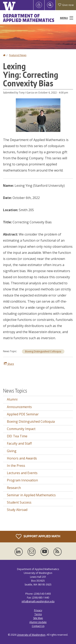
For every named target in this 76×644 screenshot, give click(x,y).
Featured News (18, 55)
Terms (38, 614)
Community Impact (21, 429)
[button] (38, 115)
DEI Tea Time (17, 436)
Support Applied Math (38, 536)
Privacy (38, 610)
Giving (12, 451)
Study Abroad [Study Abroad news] (17, 510)
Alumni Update (38, 622)
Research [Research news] (14, 488)
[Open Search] (50, 5)
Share (9, 364)
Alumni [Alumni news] (12, 399)
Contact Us (38, 626)
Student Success (19, 502)
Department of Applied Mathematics (29, 18)
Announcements (19, 407)
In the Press (16, 466)
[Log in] (39, 5)
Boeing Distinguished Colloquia (43, 351)
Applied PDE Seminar (23, 414)
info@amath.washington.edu (38, 601)
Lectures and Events (22, 473)
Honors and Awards (22, 458)
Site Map (38, 618)
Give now (66, 5)
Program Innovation (22, 480)
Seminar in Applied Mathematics (31, 495)
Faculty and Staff (19, 443)
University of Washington (31, 635)
